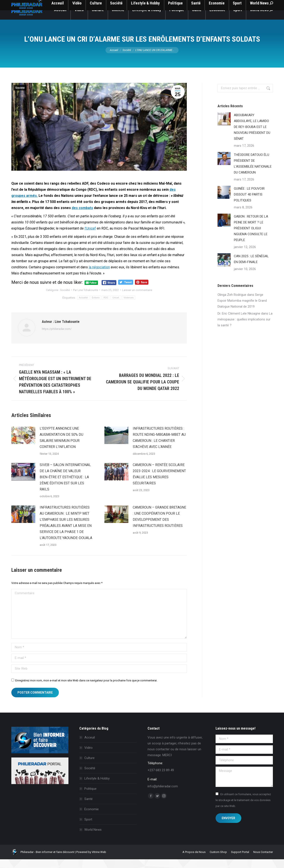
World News (93, 838)
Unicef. (116, 306)
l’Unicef (90, 237)
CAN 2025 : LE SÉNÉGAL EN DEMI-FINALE (251, 268)
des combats (82, 217)
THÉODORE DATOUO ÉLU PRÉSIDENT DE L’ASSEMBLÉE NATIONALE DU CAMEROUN (253, 172)
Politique (90, 797)
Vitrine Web (99, 861)
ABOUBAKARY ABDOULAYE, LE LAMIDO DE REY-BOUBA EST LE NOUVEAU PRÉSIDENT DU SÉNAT (252, 136)
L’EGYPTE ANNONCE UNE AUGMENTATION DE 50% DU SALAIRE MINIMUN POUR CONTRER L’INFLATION (61, 446)
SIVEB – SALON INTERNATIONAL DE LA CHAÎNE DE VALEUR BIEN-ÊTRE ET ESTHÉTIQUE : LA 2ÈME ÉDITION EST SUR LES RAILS (65, 486)
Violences (129, 306)
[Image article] (23, 444)
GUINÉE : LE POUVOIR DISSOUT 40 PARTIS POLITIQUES (249, 203)
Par (86, 299)
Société (20, 97)
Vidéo (88, 756)
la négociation (99, 276)
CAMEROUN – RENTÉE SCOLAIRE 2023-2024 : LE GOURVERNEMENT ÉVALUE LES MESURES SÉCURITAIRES (159, 483)
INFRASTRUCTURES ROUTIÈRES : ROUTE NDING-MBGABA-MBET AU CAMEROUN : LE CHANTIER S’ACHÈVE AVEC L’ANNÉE (159, 446)
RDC (106, 306)
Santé (88, 808)
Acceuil (90, 746)
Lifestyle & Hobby (97, 787)
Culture (89, 767)
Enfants (96, 306)
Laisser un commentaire (137, 299)
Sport (88, 828)
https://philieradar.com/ (57, 338)
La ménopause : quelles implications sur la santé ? (245, 328)
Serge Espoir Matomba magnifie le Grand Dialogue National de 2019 (242, 309)
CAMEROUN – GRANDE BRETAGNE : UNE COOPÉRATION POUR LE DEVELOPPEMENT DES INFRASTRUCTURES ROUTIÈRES (159, 525)
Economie (92, 818)
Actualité (83, 306)
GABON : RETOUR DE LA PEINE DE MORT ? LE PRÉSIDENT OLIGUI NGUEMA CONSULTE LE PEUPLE (251, 237)
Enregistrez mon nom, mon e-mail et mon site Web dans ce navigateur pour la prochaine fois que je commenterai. (86, 689)
